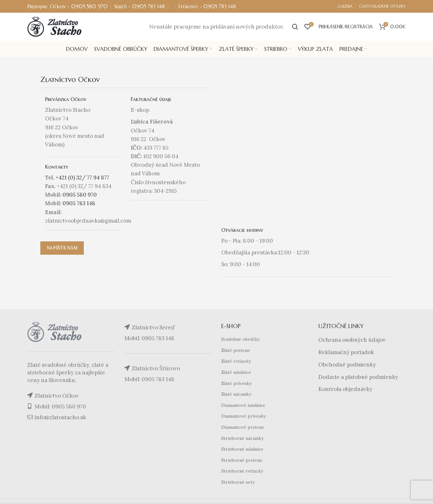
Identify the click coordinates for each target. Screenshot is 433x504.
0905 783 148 (148, 6)
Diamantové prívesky (243, 417)
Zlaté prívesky (236, 384)
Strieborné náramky (242, 439)
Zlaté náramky (236, 395)
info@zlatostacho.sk (60, 418)
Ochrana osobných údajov (352, 340)
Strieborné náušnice (242, 450)
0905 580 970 (89, 6)
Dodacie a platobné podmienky (358, 377)
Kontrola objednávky (345, 390)
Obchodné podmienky (347, 365)
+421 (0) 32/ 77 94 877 (82, 178)
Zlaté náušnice (236, 373)
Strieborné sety (238, 482)
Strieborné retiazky (242, 472)
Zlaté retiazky (236, 362)
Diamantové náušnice (243, 406)
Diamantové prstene (243, 427)
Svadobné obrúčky (240, 340)
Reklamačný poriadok (346, 353)
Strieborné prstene (242, 460)
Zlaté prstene (236, 351)
